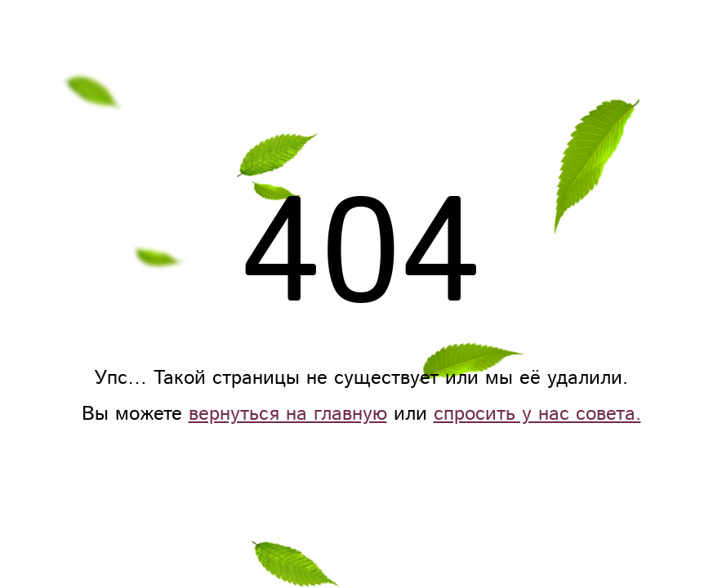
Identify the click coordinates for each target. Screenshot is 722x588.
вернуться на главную (288, 414)
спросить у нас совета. (537, 414)
